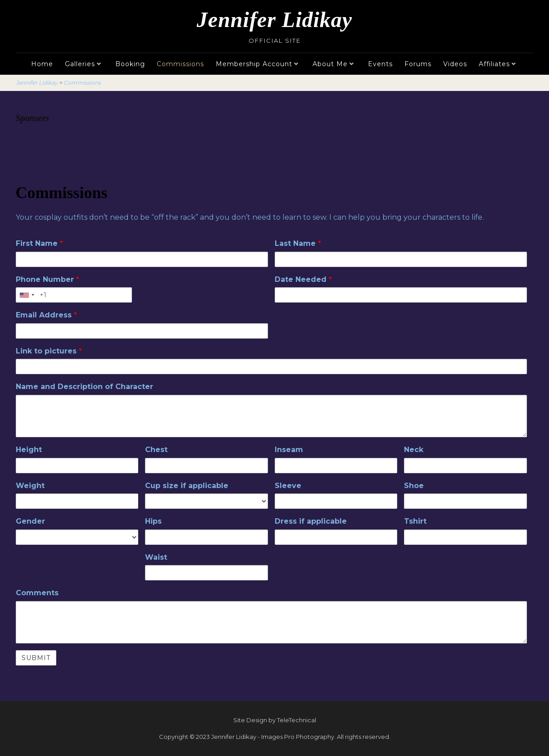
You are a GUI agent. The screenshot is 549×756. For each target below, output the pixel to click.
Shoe (414, 486)
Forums (418, 64)
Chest (156, 450)
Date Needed (303, 279)
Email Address (46, 315)
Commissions (180, 64)
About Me (330, 64)
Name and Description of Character (84, 387)
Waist (156, 557)
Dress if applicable (311, 521)
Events (380, 64)
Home (42, 64)
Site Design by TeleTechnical (275, 720)
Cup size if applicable (187, 486)
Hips (153, 521)
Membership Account (254, 64)
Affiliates (494, 64)
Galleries (80, 64)
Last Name (298, 243)
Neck (414, 450)
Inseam (289, 450)
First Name (39, 243)
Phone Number (48, 279)
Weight (30, 486)
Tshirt (415, 521)
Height (29, 450)
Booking (130, 64)
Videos (455, 64)
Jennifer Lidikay (274, 20)
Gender (30, 521)
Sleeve (288, 486)
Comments (37, 593)
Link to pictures (49, 351)
